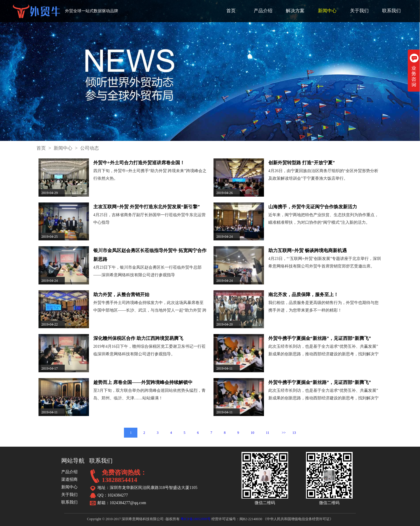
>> (284, 433)
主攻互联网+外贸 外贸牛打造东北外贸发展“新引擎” (147, 207)
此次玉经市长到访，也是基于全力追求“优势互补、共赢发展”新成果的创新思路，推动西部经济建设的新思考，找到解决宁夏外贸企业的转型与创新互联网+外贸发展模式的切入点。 (323, 351)
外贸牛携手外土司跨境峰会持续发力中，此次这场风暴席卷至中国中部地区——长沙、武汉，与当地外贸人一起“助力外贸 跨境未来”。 (150, 307)
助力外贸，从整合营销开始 (121, 295)
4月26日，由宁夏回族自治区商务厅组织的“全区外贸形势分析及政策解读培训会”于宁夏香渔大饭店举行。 (323, 175)
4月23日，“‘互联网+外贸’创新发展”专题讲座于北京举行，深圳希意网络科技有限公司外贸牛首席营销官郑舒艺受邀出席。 (325, 262)
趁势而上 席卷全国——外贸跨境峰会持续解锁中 (143, 382)
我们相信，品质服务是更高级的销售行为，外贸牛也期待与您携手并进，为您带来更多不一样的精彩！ (323, 306)
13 (294, 433)
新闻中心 (327, 11)
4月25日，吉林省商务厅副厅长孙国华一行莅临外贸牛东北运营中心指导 (149, 219)
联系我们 (391, 11)
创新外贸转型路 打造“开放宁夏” (302, 163)
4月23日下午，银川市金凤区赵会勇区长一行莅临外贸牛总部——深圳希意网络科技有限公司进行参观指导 (147, 271)
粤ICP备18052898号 (196, 519)
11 (267, 433)
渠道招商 (69, 479)
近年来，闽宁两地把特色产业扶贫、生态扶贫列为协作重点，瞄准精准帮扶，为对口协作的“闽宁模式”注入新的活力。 (323, 219)
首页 (231, 11)
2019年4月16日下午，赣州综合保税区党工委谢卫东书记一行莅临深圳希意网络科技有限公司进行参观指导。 (149, 350)
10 (252, 433)
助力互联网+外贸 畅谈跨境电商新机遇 (308, 250)
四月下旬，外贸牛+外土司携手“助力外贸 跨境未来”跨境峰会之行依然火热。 (150, 175)
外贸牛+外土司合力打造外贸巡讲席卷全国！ (139, 163)
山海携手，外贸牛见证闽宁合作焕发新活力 (313, 207)
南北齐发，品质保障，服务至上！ (303, 295)
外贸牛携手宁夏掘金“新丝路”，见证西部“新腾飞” (320, 338)
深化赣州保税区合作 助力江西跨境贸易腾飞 (138, 338)
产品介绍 (263, 11)
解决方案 (295, 11)
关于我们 (359, 11)
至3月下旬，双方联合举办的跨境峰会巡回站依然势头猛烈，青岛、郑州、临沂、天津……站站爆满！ (149, 394)
